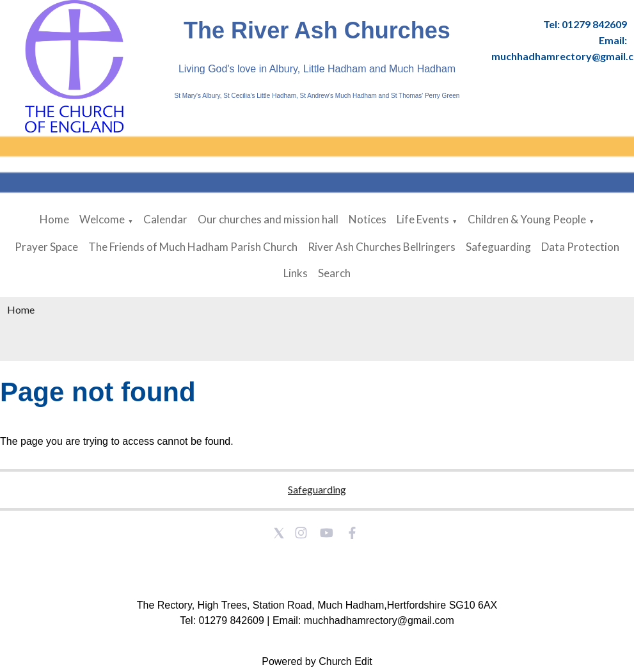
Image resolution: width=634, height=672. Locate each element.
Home (54, 219)
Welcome (102, 219)
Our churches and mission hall (268, 219)
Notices (368, 219)
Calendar (165, 219)
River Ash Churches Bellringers (382, 247)
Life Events (423, 219)
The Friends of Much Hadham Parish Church (193, 247)
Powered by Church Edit (317, 661)
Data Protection (580, 247)
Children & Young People (527, 219)
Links (296, 273)
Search (334, 273)
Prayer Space (46, 247)
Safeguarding (498, 247)
